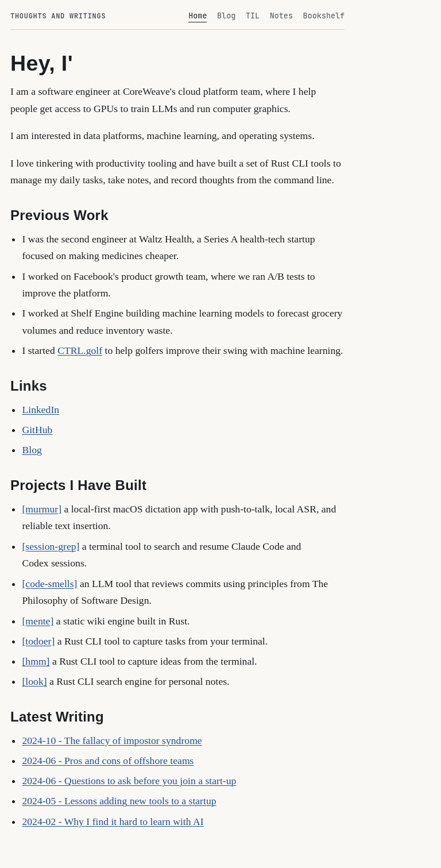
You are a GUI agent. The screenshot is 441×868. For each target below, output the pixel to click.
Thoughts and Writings (58, 16)
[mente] (38, 621)
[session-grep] (51, 546)
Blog (226, 16)
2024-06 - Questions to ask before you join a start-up (129, 781)
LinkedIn (40, 410)
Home (198, 16)
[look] (34, 681)
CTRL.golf (80, 350)
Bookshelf (324, 16)
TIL (253, 16)
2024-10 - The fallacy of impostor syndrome (112, 740)
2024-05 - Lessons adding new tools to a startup (119, 801)
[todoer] (38, 641)
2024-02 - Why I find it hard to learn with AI (113, 821)
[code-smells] (49, 584)
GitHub (37, 430)
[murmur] (42, 509)
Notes (281, 16)
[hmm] (36, 661)
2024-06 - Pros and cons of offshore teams (108, 761)
